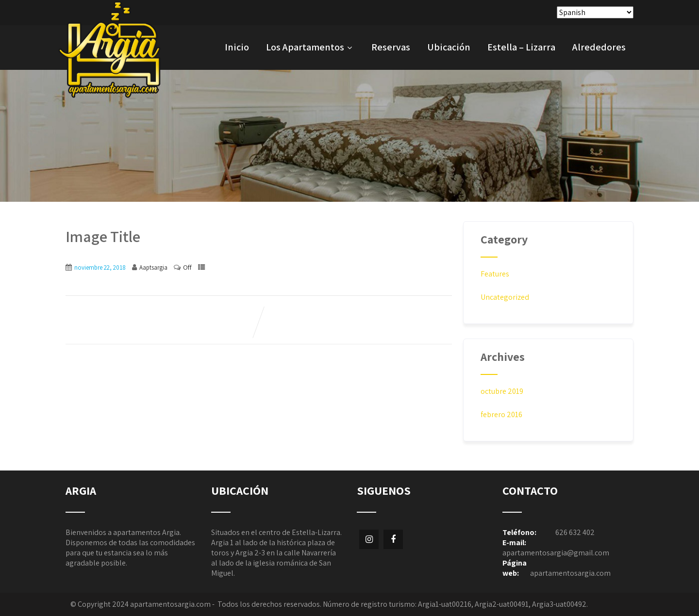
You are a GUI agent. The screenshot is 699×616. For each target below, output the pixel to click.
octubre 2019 (502, 391)
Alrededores (599, 47)
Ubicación (449, 47)
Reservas (391, 47)
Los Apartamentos (310, 47)
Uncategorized (505, 297)
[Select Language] (595, 12)
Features (495, 274)
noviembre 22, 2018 (100, 267)
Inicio (237, 47)
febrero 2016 (501, 414)
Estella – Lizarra (521, 47)
